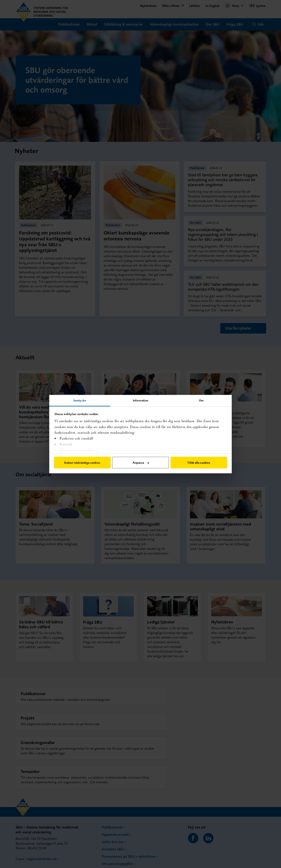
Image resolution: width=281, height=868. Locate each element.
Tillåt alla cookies (199, 463)
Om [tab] (201, 400)
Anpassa (141, 463)
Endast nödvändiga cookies (82, 463)
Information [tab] (140, 400)
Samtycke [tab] (80, 400)
